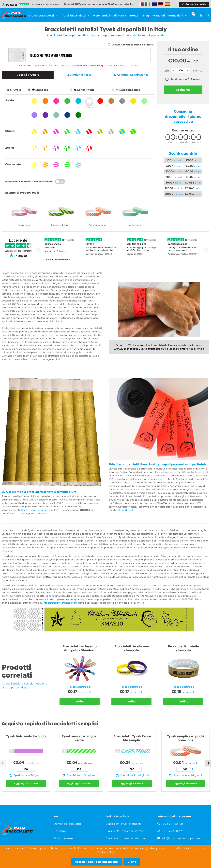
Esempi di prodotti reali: (22, 193)
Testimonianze (63, 838)
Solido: (10, 100)
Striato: (10, 131)
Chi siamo (60, 831)
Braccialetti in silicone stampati (126, 831)
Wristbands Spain (167, 4)
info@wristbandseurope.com (181, 838)
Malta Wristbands (141, 4)
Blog (146, 16)
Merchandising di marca (110, 16)
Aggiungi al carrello (26, 783)
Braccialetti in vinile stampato (183, 648)
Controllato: (13, 164)
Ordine (80, 702)
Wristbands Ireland (148, 4)
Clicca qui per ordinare (35, 510)
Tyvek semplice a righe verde (79, 738)
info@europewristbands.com (60, 603)
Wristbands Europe (154, 4)
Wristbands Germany (161, 4)
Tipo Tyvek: (13, 90)
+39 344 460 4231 (173, 824)
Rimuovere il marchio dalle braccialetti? (29, 182)
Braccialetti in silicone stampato (132, 648)
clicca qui (183, 573)
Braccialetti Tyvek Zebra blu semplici (132, 738)
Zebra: (10, 148)
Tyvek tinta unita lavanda (26, 736)
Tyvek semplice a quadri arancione (186, 738)
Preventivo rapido (196, 4)
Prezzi (134, 16)
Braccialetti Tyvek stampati (123, 824)
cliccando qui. (126, 510)
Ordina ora (183, 90)
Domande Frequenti (67, 824)
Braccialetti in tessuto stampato (127, 838)
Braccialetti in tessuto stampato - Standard (80, 648)
